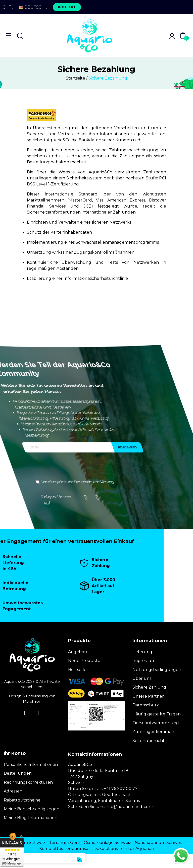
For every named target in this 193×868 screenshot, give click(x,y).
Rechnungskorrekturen (28, 782)
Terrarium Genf (65, 843)
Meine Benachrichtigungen (32, 809)
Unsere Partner (148, 696)
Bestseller (78, 670)
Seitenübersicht (149, 741)
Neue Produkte (84, 661)
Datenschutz (146, 705)
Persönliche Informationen (31, 764)
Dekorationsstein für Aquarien (124, 849)
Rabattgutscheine (22, 800)
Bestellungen (18, 773)
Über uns (142, 678)
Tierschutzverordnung (156, 723)
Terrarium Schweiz (27, 843)
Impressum (144, 661)
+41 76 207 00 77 (121, 789)
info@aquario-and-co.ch (130, 807)
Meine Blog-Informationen (31, 818)
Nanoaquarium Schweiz (159, 843)
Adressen (13, 791)
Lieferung (142, 652)
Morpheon (32, 701)
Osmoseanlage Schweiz (107, 843)
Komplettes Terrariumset (65, 849)
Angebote (78, 652)
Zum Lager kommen (153, 732)
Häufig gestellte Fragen (157, 714)
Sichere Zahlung (149, 687)
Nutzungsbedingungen (157, 670)
